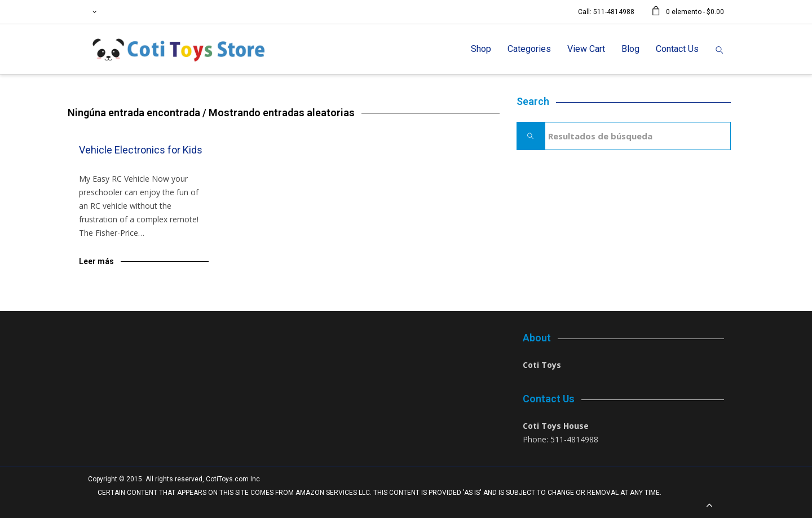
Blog (630, 49)
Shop (481, 49)
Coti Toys (542, 365)
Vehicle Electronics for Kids (141, 150)
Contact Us (677, 49)
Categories (529, 49)
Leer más (96, 261)
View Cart (586, 49)
